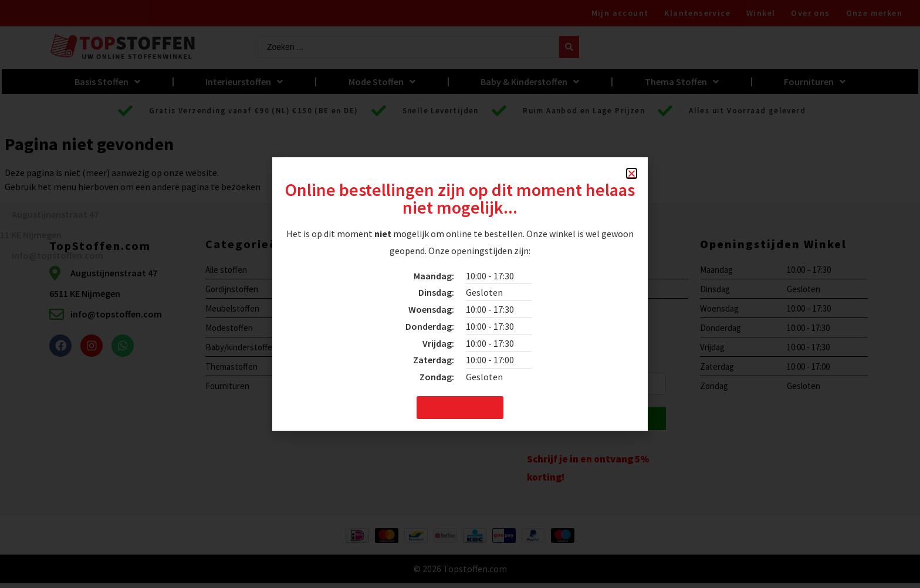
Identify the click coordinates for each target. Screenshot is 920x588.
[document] (460, 294)
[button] (632, 173)
